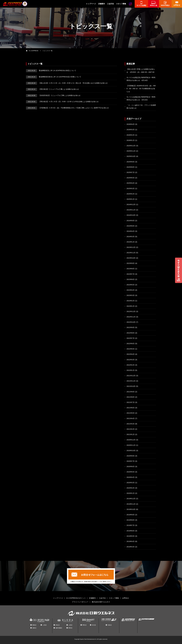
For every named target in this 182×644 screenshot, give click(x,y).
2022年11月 (131, 317)
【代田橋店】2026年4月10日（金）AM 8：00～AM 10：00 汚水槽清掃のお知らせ (141, 89)
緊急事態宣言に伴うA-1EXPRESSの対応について (51, 71)
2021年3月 (131, 424)
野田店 (70, 628)
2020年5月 (131, 472)
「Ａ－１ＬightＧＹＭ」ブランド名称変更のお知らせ (141, 107)
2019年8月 (131, 520)
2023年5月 (131, 285)
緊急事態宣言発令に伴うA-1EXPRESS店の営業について (54, 77)
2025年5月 (131, 178)
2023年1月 (131, 306)
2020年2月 (131, 488)
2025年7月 (131, 172)
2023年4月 (131, 290)
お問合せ (126, 598)
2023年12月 (131, 247)
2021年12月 (131, 376)
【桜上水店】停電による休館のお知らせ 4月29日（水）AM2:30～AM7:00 (141, 71)
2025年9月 (131, 162)
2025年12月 (131, 146)
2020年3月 (131, 483)
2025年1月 (131, 199)
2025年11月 (131, 151)
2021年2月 (131, 429)
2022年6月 (131, 344)
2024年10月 (131, 215)
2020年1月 (131, 493)
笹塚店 (110, 625)
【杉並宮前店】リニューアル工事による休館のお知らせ (53, 95)
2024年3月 (131, 237)
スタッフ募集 (121, 4)
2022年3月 (131, 360)
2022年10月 (131, 322)
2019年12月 (131, 499)
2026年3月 (131, 130)
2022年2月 (131, 365)
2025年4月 (131, 183)
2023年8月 (131, 269)
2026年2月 (131, 135)
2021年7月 (131, 402)
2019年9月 (131, 515)
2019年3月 (131, 547)
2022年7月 (131, 338)
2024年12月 (131, 204)
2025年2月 (131, 194)
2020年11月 (131, 445)
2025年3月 (131, 188)
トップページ (91, 4)
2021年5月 (131, 413)
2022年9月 (131, 327)
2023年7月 (131, 274)
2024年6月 (131, 226)
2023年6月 (131, 279)
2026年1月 (131, 140)
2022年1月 (131, 370)
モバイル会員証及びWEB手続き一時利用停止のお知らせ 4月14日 (141, 79)
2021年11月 (131, 381)
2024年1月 (131, 242)
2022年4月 (131, 354)
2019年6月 (131, 531)
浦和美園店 (59, 628)
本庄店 (94, 625)
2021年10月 (131, 386)
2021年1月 (131, 434)
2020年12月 (131, 440)
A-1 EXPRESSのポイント (76, 598)
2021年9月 (131, 392)
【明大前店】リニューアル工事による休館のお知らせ (52, 89)
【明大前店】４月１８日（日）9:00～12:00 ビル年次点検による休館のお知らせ (62, 102)
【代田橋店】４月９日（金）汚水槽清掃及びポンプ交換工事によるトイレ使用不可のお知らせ (67, 108)
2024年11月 (131, 210)
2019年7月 (131, 525)
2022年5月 (131, 349)
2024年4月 (131, 231)
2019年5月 (131, 536)
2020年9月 (131, 456)
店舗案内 (102, 4)
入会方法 (110, 4)
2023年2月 (131, 301)
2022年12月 (131, 311)
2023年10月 (131, 258)
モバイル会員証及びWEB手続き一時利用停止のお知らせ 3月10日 (141, 98)
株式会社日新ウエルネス (101, 602)
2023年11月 (131, 253)
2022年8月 (131, 333)
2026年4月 (131, 124)
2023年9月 (131, 263)
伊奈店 (58, 625)
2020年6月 (131, 467)
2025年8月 (131, 167)
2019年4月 (131, 541)
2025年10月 (131, 156)
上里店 (45, 625)
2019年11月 (131, 504)
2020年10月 (131, 451)
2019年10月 (131, 509)
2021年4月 (131, 418)
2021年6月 (131, 408)
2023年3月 (131, 295)
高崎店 (34, 628)
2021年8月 (131, 397)
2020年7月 (131, 461)
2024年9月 (131, 221)
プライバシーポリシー (80, 602)
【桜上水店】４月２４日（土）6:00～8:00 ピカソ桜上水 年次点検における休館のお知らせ (67, 83)
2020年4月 (131, 477)
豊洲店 (34, 625)
